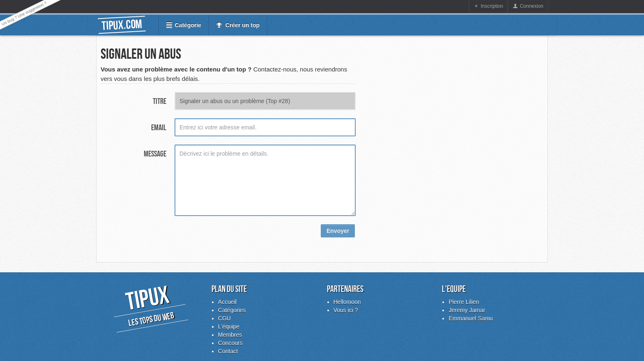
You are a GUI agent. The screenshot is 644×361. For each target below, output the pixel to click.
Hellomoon (347, 302)
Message (155, 153)
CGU (224, 318)
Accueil (227, 302)
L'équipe (229, 327)
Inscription (492, 6)
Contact (228, 351)
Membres (230, 335)
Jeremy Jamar (467, 310)
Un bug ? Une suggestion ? (24, 13)
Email (159, 127)
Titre (160, 101)
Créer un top (243, 25)
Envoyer (338, 231)
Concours (230, 343)
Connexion (532, 6)
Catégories (232, 310)
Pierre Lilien (464, 302)
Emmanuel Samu (470, 318)
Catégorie (187, 25)
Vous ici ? (346, 310)
